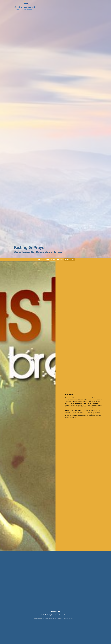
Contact (94, 6)
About (55, 6)
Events (61, 6)
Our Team (46, 259)
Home (49, 6)
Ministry (68, 6)
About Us (39, 259)
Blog (88, 6)
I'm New (53, 259)
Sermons (75, 6)
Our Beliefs (60, 259)
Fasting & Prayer (69, 259)
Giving (82, 6)
